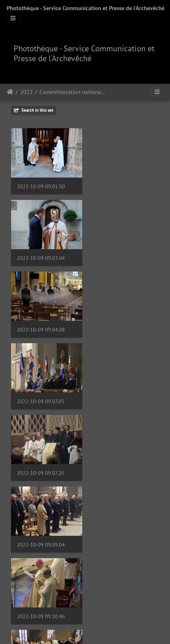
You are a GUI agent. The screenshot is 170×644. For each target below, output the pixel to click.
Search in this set (34, 110)
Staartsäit (10, 92)
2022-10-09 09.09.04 (119, 326)
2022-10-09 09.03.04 (119, 185)
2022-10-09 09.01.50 (41, 185)
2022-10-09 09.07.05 (119, 256)
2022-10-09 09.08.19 (41, 609)
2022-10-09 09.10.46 (41, 397)
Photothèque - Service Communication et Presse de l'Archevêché (86, 8)
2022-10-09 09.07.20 (41, 326)
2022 (26, 92)
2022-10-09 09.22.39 (119, 538)
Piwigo (101, 632)
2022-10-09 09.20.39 (119, 468)
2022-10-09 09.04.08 (41, 256)
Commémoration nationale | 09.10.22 (73, 92)
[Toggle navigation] (13, 18)
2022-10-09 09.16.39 (119, 397)
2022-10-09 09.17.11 (41, 468)
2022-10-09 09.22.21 (41, 539)
